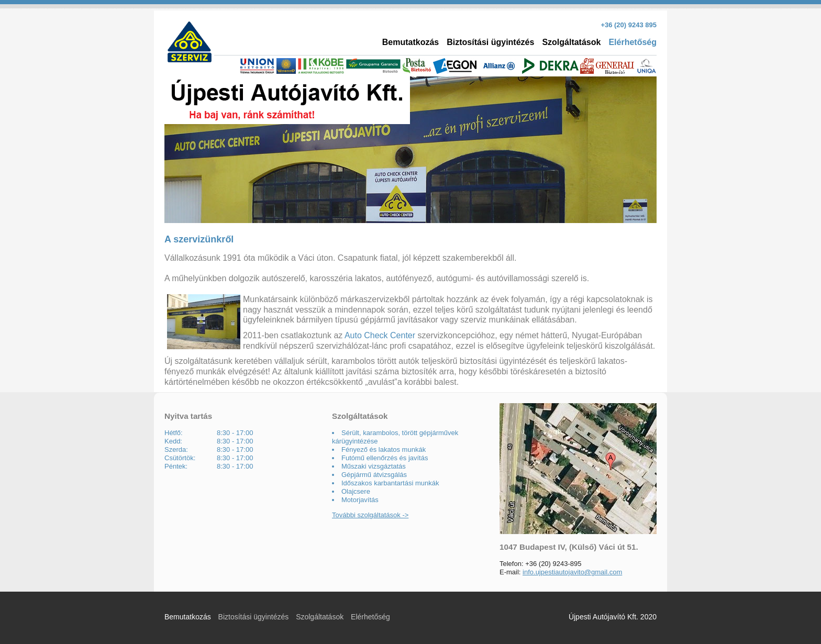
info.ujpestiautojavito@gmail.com (572, 572)
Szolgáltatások (571, 42)
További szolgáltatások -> (370, 515)
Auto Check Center (380, 335)
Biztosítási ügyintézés (490, 42)
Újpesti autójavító (287, 100)
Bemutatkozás (410, 42)
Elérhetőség (633, 42)
